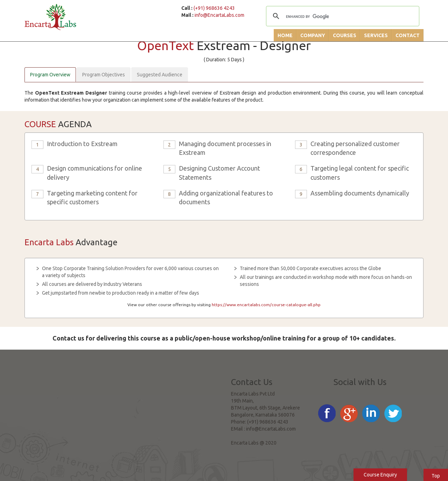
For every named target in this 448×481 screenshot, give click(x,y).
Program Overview (50, 75)
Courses (345, 35)
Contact (408, 35)
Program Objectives (104, 75)
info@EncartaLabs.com (219, 15)
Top (436, 476)
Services (376, 35)
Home (285, 35)
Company (313, 35)
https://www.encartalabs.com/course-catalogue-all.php (266, 305)
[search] (342, 17)
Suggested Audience (160, 75)
